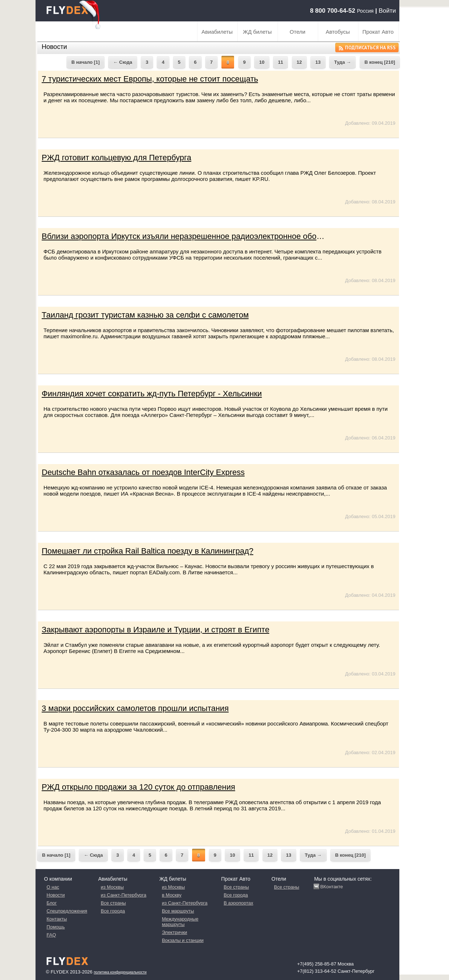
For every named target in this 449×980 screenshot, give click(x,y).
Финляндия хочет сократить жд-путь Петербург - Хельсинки (152, 394)
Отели (297, 32)
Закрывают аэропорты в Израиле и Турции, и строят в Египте (155, 630)
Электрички (175, 932)
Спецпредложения (67, 911)
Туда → (342, 62)
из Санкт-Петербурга (124, 895)
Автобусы (338, 32)
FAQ (51, 935)
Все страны (113, 903)
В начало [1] (86, 62)
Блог (52, 903)
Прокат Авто (378, 32)
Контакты (57, 919)
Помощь (56, 927)
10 (262, 62)
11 (280, 62)
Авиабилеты (217, 32)
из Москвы (112, 887)
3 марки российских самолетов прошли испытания (135, 708)
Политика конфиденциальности (120, 972)
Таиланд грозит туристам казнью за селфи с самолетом (145, 315)
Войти (387, 11)
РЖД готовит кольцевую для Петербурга (117, 158)
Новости (56, 895)
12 (299, 62)
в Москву (172, 895)
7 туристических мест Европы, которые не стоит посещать (150, 79)
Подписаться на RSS (367, 48)
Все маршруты (178, 911)
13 (318, 62)
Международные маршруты (180, 922)
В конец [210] (380, 62)
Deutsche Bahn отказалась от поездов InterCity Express (143, 472)
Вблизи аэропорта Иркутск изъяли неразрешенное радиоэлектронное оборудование (199, 236)
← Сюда (122, 62)
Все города (113, 911)
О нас (53, 887)
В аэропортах (238, 903)
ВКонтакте (332, 887)
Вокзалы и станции (183, 940)
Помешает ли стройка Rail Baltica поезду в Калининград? (147, 551)
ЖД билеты (257, 32)
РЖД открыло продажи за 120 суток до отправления (138, 787)
